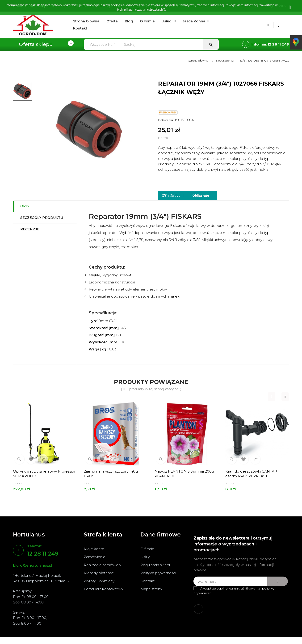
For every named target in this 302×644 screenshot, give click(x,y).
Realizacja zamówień (102, 565)
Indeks (163, 120)
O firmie (147, 549)
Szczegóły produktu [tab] (42, 218)
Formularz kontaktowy (103, 589)
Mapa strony (151, 589)
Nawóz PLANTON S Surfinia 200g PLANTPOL (184, 474)
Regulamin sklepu (156, 565)
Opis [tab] (25, 206)
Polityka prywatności (158, 573)
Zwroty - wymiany (99, 581)
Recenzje (30, 229)
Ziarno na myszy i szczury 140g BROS (111, 474)
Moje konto (94, 549)
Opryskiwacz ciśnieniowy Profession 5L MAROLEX (45, 474)
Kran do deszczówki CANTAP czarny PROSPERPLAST (251, 474)
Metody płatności (99, 573)
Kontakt (147, 581)
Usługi (146, 557)
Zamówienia (94, 557)
